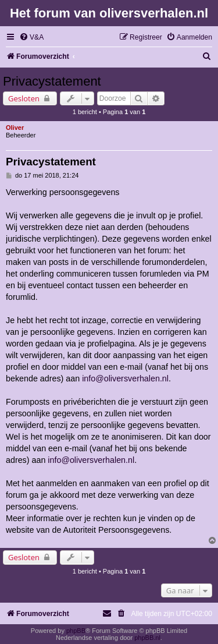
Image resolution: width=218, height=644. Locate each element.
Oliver (15, 128)
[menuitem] (31, 38)
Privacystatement (52, 81)
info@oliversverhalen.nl (125, 378)
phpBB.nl (147, 638)
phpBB (76, 631)
